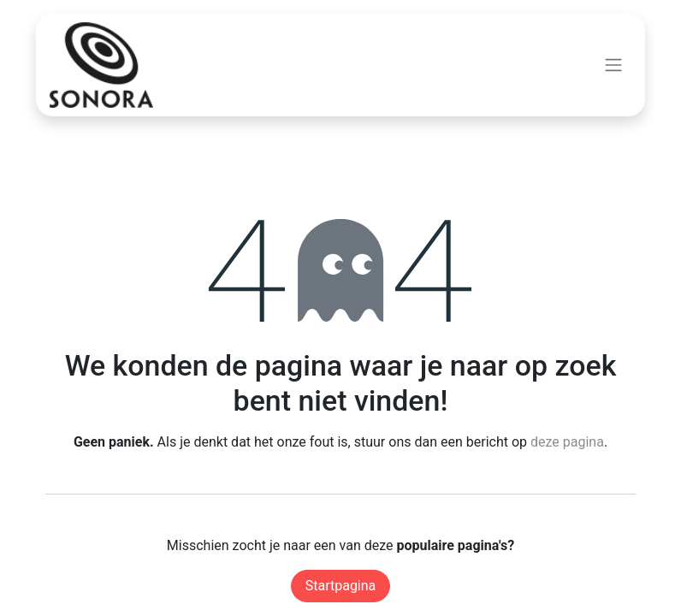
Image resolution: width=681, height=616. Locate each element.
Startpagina (341, 586)
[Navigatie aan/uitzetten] (613, 65)
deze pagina (567, 442)
